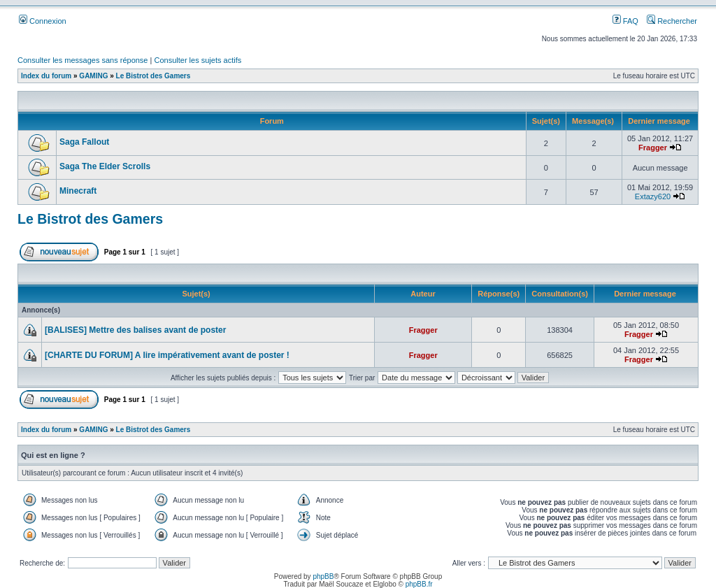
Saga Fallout (84, 142)
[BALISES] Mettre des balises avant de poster (135, 330)
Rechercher (672, 21)
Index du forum (46, 76)
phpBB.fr (419, 584)
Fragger (653, 148)
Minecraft (78, 191)
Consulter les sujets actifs (198, 60)
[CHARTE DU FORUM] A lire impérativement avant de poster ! (167, 355)
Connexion (43, 21)
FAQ (625, 21)
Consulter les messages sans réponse (83, 60)
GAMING (93, 76)
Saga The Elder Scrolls (105, 166)
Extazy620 (653, 196)
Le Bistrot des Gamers (153, 76)
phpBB (323, 576)
